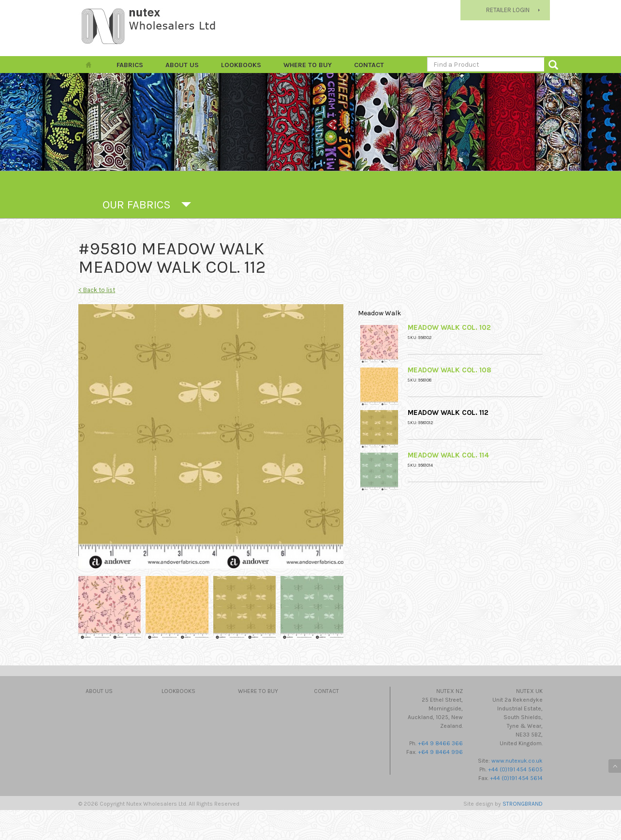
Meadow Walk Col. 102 (449, 327)
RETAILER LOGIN (508, 10)
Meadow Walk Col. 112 (448, 413)
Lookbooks (241, 65)
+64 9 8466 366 (440, 743)
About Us (182, 65)
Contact (369, 65)
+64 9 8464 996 (440, 752)
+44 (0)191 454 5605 (515, 769)
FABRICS (130, 65)
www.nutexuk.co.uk (517, 761)
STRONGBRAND (523, 804)
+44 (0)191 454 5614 (516, 778)
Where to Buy (308, 65)
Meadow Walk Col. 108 (450, 370)
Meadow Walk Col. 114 (448, 455)
